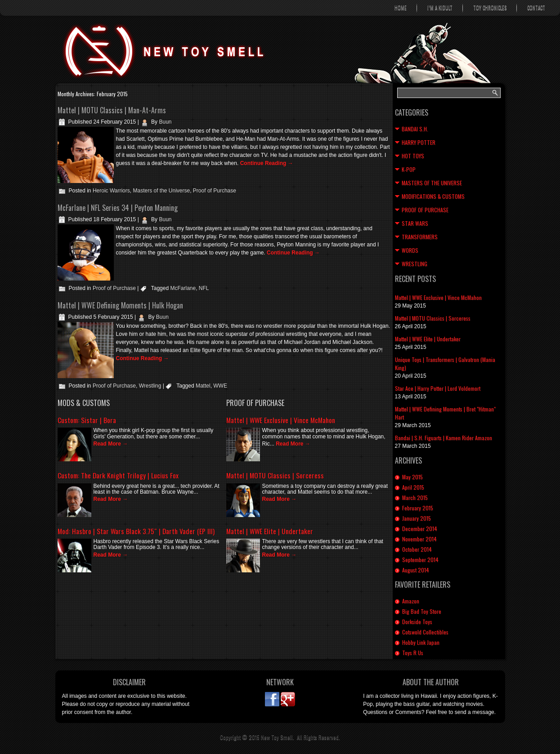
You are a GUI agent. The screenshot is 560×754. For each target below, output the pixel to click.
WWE (220, 386)
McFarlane (183, 288)
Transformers (420, 237)
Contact (536, 8)
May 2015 (412, 477)
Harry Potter (419, 142)
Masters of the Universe (161, 191)
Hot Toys (413, 156)
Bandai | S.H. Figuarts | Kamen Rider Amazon (444, 438)
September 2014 (420, 560)
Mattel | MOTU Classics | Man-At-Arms (112, 110)
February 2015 (418, 508)
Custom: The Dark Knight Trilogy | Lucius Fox (118, 475)
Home (401, 8)
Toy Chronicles (490, 8)
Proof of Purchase (215, 191)
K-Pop (409, 169)
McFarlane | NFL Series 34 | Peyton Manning (118, 208)
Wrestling (150, 386)
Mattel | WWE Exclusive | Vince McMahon (281, 420)
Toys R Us (413, 653)
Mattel (203, 386)
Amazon (411, 601)
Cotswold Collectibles (425, 632)
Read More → (111, 444)
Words (410, 250)
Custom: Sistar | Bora (87, 420)
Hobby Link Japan (421, 642)
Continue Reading (267, 163)
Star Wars (415, 223)
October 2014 (417, 549)
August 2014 (416, 570)
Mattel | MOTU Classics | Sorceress (275, 475)
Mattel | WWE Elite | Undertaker (270, 531)
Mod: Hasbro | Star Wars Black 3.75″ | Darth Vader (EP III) (136, 531)
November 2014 (419, 539)
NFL (204, 288)
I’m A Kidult (440, 8)
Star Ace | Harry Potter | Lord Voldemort (438, 388)
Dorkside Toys (417, 622)
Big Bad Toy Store (422, 611)
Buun (165, 122)
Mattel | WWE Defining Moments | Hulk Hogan (120, 305)
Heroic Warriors (111, 191)
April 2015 (413, 487)
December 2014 (420, 529)
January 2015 (417, 518)
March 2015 (415, 497)
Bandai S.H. (415, 129)
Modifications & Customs (433, 196)
